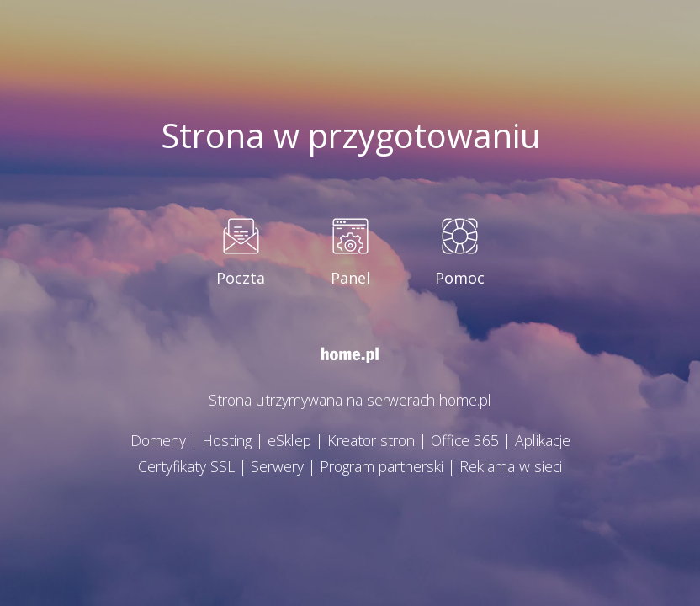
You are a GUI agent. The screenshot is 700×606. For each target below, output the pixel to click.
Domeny (150, 441)
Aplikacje (549, 441)
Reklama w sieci (517, 466)
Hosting (221, 441)
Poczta (241, 279)
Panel (350, 279)
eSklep (286, 441)
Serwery (272, 466)
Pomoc (460, 279)
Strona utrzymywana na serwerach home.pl (350, 401)
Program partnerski (382, 466)
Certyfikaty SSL (180, 466)
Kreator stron (372, 441)
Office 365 (469, 441)
